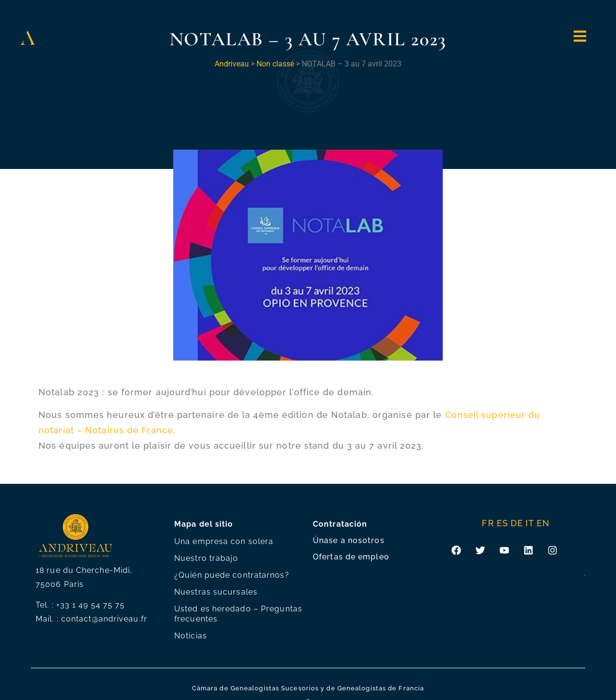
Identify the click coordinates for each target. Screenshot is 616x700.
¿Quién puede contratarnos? (232, 575)
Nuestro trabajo (206, 558)
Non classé (275, 64)
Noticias (191, 636)
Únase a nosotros (349, 540)
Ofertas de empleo (351, 557)
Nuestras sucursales (216, 592)
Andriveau (232, 64)
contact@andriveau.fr (104, 619)
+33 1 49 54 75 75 (91, 605)
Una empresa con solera (224, 541)
